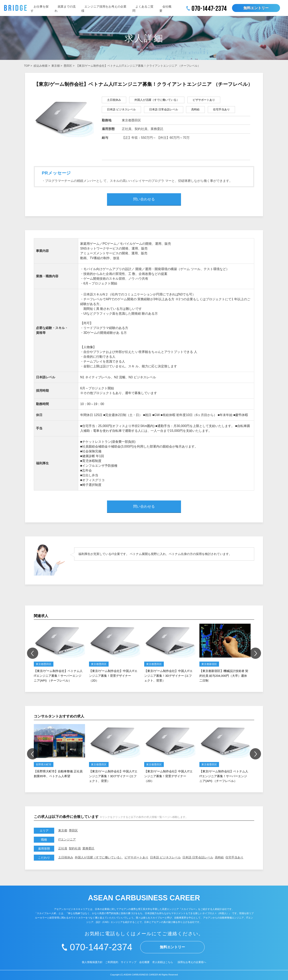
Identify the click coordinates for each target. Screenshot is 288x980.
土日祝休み (66, 857)
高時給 (219, 857)
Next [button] (255, 653)
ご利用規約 (112, 962)
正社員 (63, 848)
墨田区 (68, 66)
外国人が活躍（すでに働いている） (99, 857)
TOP (27, 66)
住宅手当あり (234, 857)
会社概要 (144, 962)
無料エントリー (256, 8)
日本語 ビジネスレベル (165, 857)
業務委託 (88, 848)
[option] (59, 653)
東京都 (56, 66)
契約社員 (75, 848)
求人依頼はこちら (163, 962)
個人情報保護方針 (92, 962)
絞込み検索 (41, 66)
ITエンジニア (67, 839)
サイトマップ (129, 962)
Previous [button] (33, 653)
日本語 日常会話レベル (198, 857)
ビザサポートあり (136, 857)
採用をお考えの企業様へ (192, 962)
